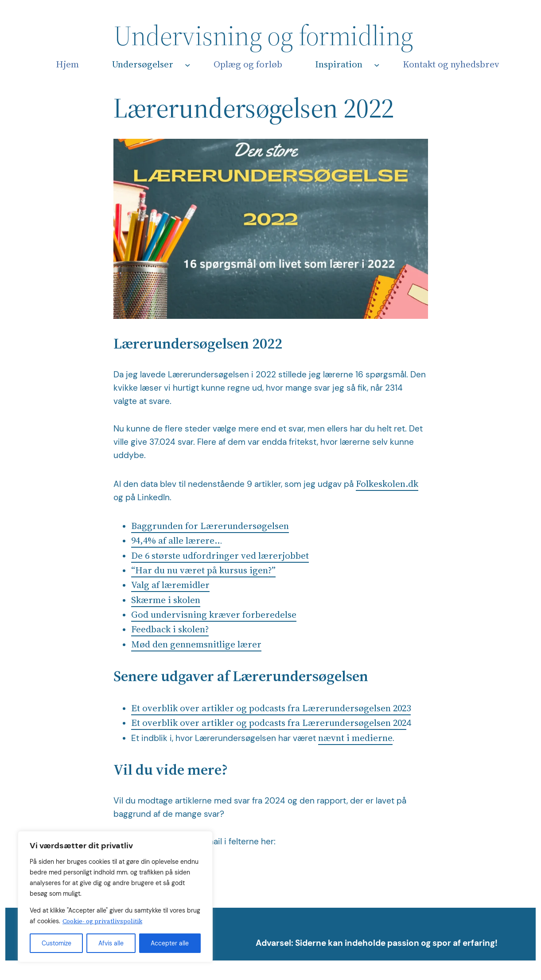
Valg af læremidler (170, 585)
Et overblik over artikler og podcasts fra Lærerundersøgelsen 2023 (271, 708)
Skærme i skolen (166, 600)
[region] (115, 897)
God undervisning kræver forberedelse (214, 614)
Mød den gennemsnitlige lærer (196, 644)
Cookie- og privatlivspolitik (102, 921)
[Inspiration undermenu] (377, 65)
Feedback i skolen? (170, 629)
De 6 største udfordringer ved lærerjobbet (220, 555)
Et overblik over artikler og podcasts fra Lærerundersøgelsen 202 (269, 723)
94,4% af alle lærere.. (176, 540)
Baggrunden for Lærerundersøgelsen (210, 526)
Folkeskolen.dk (387, 484)
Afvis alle (111, 943)
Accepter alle (170, 943)
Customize (56, 943)
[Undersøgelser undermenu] (188, 65)
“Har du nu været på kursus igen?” (203, 570)
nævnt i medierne (355, 738)
